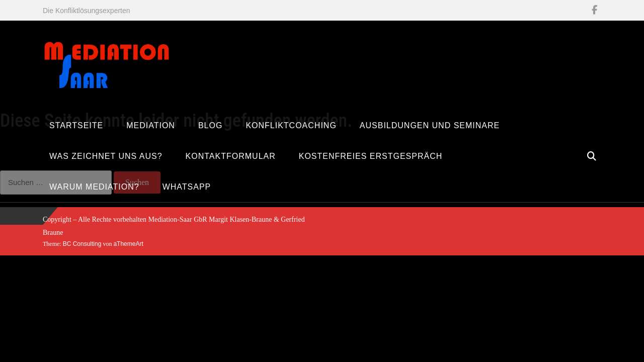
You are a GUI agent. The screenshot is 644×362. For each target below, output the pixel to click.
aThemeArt (128, 244)
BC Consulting (82, 244)
